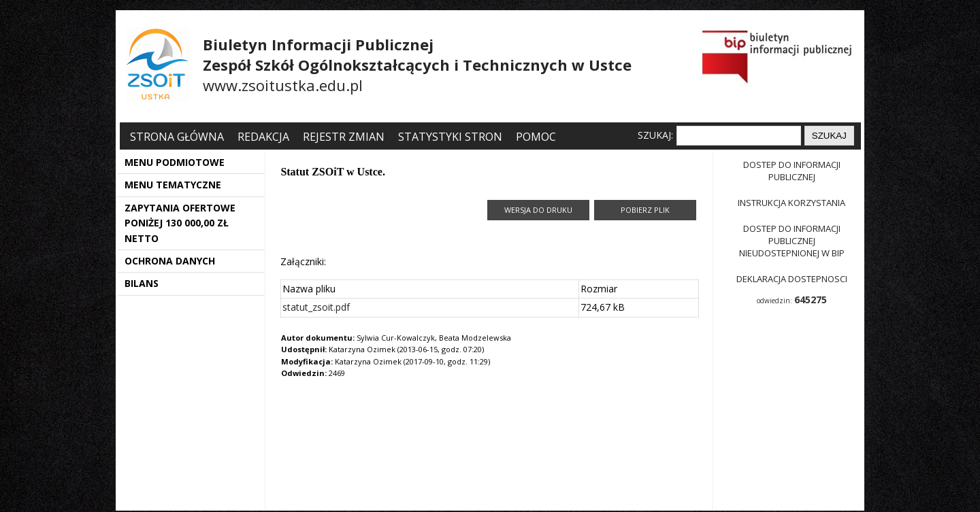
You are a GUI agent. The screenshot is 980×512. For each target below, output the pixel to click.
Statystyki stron (450, 137)
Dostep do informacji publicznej (792, 171)
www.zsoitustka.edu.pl (283, 85)
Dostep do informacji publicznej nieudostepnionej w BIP (792, 241)
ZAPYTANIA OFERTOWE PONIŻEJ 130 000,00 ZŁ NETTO (180, 223)
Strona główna (178, 137)
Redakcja (263, 137)
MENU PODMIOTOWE (175, 162)
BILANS (142, 283)
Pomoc (536, 137)
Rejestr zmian (344, 137)
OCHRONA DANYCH (170, 261)
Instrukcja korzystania (791, 203)
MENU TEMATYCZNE (173, 185)
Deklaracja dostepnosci (792, 279)
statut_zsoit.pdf (316, 307)
